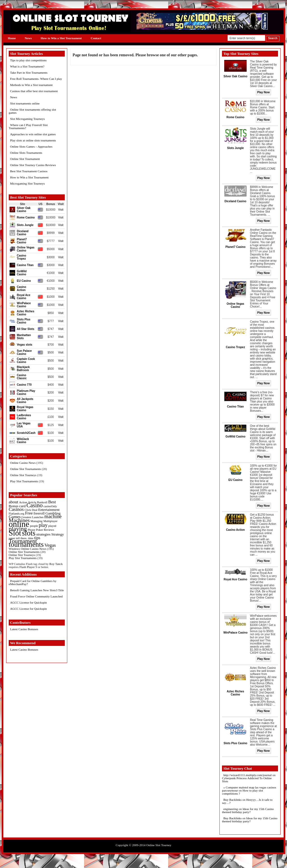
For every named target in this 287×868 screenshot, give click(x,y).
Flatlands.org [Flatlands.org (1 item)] (17, 514)
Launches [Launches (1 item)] (38, 517)
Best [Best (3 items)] (52, 502)
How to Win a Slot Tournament (61, 38)
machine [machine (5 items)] (53, 516)
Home (12, 38)
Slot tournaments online (25, 103)
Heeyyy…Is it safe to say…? (247, 801)
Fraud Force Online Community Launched (36, 596)
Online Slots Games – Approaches (31, 146)
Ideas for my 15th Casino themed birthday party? (248, 810)
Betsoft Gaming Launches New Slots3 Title (37, 590)
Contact (96, 38)
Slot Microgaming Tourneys (27, 119)
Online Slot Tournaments (26, 469)
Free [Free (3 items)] (29, 513)
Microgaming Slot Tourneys (27, 183)
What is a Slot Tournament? (27, 66)
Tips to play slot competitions (28, 60)
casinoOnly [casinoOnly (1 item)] (50, 506)
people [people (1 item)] (34, 526)
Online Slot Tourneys (23, 475)
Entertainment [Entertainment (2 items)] (49, 510)
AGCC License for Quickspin (28, 602)
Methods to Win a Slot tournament (31, 85)
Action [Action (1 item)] (23, 502)
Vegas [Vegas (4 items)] (50, 545)
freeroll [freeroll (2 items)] (39, 513)
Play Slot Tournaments (24, 481)
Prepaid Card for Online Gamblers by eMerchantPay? (33, 582)
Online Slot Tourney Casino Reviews (33, 165)
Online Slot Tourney (159, 845)
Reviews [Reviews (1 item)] (49, 530)
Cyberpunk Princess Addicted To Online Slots (247, 780)
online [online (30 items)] (19, 524)
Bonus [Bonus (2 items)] (13, 506)
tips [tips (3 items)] (37, 538)
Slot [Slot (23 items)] (15, 533)
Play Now (263, 92)
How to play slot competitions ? (242, 792)
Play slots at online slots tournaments (33, 140)
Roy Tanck (56, 564)
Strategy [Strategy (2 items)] (58, 534)
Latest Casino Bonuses (24, 629)
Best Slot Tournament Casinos (29, 171)
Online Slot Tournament (25, 159)
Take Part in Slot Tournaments (29, 73)
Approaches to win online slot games (33, 134)
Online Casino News (23, 463)
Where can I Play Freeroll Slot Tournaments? (28, 126)
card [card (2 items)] (22, 506)
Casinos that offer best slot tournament (34, 91)
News (28, 38)
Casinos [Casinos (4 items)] (16, 509)
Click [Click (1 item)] (28, 510)
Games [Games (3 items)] (15, 517)
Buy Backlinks (232, 800)
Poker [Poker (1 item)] (40, 530)
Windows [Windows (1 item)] (14, 549)
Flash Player (27, 567)
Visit (61, 210)
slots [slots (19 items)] (29, 533)
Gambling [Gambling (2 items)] (53, 513)
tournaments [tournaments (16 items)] (26, 544)
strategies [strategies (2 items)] (43, 534)
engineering (231, 809)
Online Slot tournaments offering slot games (32, 111)
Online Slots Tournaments (26, 153)
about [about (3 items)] (13, 502)
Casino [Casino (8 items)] (34, 505)
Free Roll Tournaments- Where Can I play (36, 79)
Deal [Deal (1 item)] (34, 510)
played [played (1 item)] (52, 526)
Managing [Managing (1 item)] (37, 521)
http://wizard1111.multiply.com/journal (247, 775)
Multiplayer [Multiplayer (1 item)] (50, 521)
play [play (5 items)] (43, 525)
